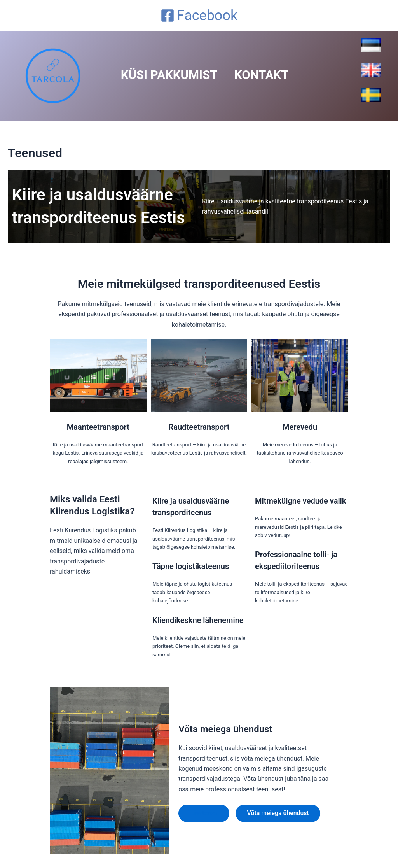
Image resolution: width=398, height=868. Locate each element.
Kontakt (272, 75)
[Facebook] (199, 16)
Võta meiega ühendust (279, 813)
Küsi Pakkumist (173, 75)
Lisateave (204, 813)
